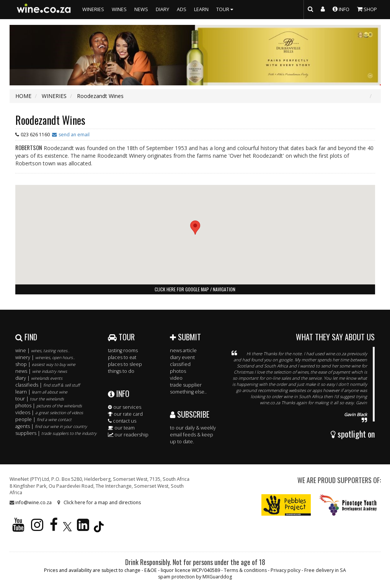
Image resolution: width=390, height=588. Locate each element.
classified (180, 364)
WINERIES (93, 9)
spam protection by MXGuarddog (195, 577)
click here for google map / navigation (195, 289)
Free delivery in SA (325, 570)
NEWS (141, 9)
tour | (40, 399)
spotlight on (353, 434)
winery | (45, 357)
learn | (41, 392)
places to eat (122, 357)
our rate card (125, 414)
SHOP (367, 9)
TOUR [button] (226, 9)
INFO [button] (341, 9)
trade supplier (186, 385)
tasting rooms (123, 350)
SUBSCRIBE (190, 414)
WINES (119, 9)
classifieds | (47, 385)
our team (121, 428)
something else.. (188, 392)
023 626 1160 (35, 135)
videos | (49, 412)
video (176, 378)
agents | (51, 426)
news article (183, 350)
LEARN (201, 9)
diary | (39, 378)
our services (125, 407)
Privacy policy (286, 570)
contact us (122, 421)
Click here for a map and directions (102, 502)
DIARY (162, 9)
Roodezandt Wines (50, 120)
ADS (182, 9)
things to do (121, 371)
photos (178, 371)
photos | (49, 406)
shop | (45, 364)
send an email (74, 135)
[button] (195, 228)
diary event (182, 357)
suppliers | (56, 433)
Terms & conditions (245, 570)
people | (43, 419)
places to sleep (125, 364)
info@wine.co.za (33, 502)
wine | (42, 350)
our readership (128, 435)
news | (41, 371)
